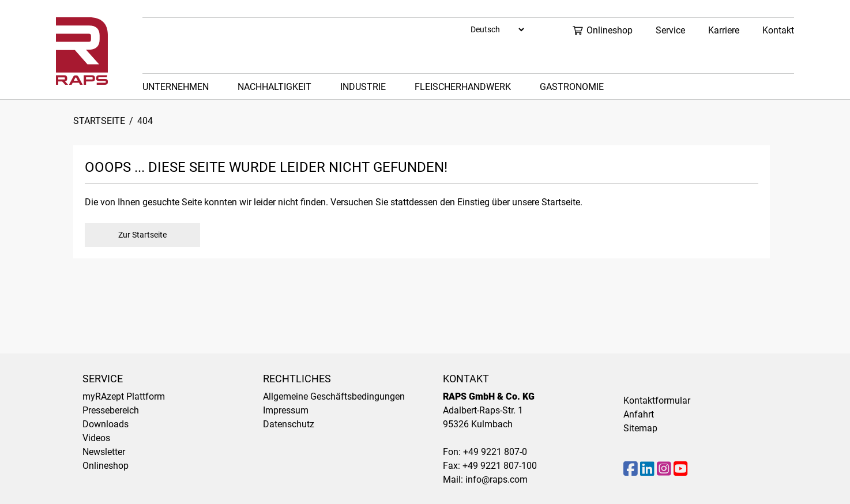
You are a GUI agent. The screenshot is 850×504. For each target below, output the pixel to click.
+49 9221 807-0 (495, 452)
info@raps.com (497, 479)
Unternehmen (176, 87)
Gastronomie (572, 87)
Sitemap (640, 428)
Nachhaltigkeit (274, 87)
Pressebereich (111, 410)
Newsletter (104, 452)
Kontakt (778, 30)
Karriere (724, 30)
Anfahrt (639, 414)
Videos (96, 438)
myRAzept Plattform (124, 396)
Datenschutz (289, 424)
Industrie (363, 87)
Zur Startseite (142, 235)
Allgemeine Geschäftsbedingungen (334, 396)
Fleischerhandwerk (463, 87)
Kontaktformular (657, 400)
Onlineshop (602, 31)
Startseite (99, 121)
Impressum (286, 410)
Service (670, 30)
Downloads (106, 424)
